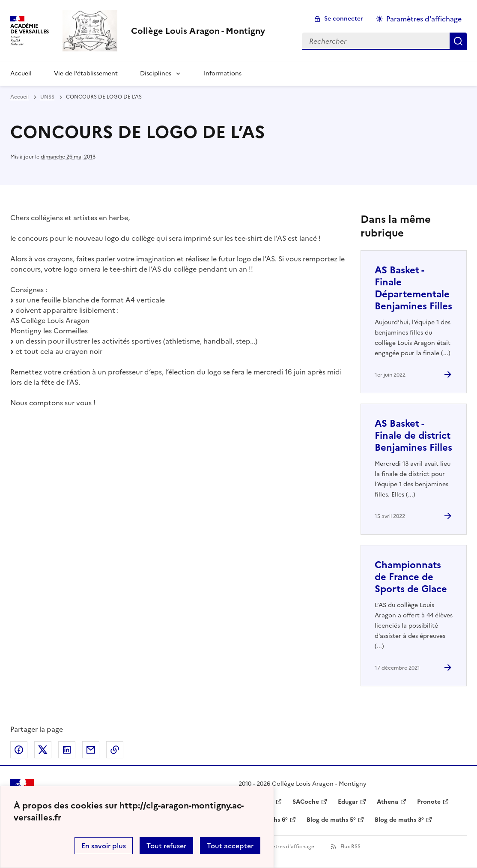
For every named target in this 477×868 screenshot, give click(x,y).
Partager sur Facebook (19, 750)
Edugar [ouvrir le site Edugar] (348, 802)
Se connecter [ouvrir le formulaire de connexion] (344, 19)
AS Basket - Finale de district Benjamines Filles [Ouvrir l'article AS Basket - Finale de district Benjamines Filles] (413, 435)
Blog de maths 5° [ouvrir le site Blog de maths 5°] (331, 820)
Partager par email (91, 750)
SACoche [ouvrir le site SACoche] (306, 802)
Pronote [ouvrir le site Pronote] (429, 802)
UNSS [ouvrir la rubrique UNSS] (47, 97)
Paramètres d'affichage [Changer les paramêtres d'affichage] (424, 19)
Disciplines (156, 73)
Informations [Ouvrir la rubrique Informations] (223, 73)
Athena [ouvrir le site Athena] (388, 802)
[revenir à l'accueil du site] (198, 31)
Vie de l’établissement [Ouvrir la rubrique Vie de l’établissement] (86, 73)
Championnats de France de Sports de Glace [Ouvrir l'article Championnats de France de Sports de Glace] (411, 577)
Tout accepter (230, 846)
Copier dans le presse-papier (115, 750)
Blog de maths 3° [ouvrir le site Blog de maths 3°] (399, 820)
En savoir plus (104, 846)
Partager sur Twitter (43, 750)
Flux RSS (350, 847)
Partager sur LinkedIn (67, 750)
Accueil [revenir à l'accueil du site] (19, 97)
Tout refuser (166, 846)
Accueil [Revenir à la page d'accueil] (21, 73)
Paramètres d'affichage (285, 847)
